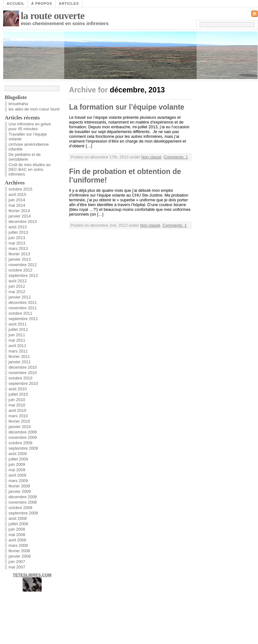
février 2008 (19, 551)
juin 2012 (17, 286)
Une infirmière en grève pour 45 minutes (30, 126)
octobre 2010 (21, 378)
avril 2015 (17, 195)
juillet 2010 (18, 394)
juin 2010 (17, 400)
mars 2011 (18, 351)
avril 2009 (17, 475)
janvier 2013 (20, 259)
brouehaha (18, 104)
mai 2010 (17, 405)
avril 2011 (17, 346)
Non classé (151, 157)
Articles (69, 3)
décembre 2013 (23, 221)
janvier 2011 (20, 362)
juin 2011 (17, 335)
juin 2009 (17, 464)
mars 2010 (18, 416)
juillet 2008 (18, 524)
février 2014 (19, 211)
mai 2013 (17, 243)
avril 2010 (17, 410)
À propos (42, 3)
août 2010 (18, 389)
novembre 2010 (23, 373)
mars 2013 (18, 248)
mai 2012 (17, 292)
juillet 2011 (18, 329)
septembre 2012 (23, 275)
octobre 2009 (21, 443)
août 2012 (18, 281)
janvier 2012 (20, 297)
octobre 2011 (21, 313)
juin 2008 (17, 529)
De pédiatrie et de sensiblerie (25, 157)
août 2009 (18, 454)
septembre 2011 (23, 319)
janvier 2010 (20, 427)
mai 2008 (17, 535)
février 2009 (19, 486)
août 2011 (18, 324)
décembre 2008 (23, 497)
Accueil (16, 3)
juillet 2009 (18, 459)
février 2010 (19, 421)
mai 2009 (17, 470)
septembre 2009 (23, 448)
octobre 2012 (21, 270)
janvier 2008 (20, 556)
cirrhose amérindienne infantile (29, 147)
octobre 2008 (21, 508)
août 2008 (18, 518)
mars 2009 (18, 481)
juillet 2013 (18, 232)
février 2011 (19, 356)
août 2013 (18, 227)
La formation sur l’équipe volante (127, 107)
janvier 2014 (20, 216)
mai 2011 (17, 340)
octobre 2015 (21, 189)
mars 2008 (18, 545)
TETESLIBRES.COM (32, 575)
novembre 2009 (23, 437)
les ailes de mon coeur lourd (34, 109)
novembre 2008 (23, 502)
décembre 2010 (23, 367)
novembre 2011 (23, 308)
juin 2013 (17, 238)
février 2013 (19, 254)
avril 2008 (17, 540)
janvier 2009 (20, 491)
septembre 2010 (23, 383)
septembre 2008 (23, 513)
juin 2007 (17, 562)
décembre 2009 (23, 432)
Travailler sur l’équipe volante (28, 137)
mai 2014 (17, 205)
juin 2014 (17, 200)
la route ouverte (52, 16)
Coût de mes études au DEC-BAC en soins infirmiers (30, 169)
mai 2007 (17, 567)
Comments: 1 (176, 157)
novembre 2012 (23, 265)
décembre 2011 (23, 302)
